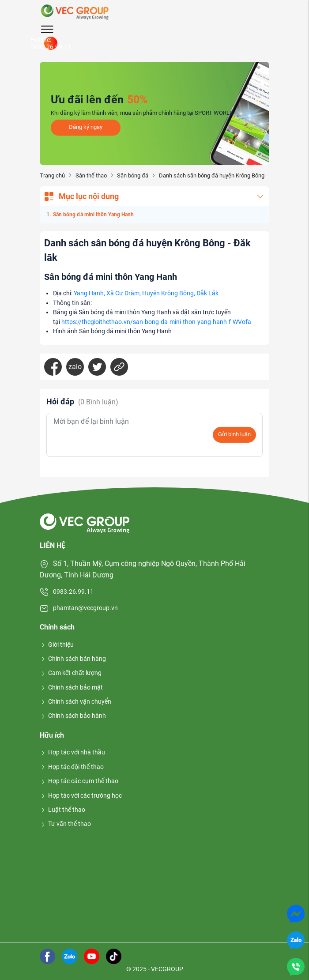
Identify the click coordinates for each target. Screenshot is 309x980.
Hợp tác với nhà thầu (72, 752)
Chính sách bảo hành (73, 716)
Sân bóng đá (133, 175)
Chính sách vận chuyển (75, 701)
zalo (75, 367)
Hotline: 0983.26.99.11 (51, 43)
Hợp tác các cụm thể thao (79, 781)
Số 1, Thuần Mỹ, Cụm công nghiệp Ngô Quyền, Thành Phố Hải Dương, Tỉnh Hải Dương (143, 569)
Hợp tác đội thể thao (72, 767)
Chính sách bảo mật (71, 687)
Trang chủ (52, 175)
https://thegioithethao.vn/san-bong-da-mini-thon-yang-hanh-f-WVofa (156, 322)
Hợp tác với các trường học (81, 795)
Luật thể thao (62, 810)
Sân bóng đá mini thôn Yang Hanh (93, 215)
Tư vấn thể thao (65, 824)
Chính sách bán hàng (73, 659)
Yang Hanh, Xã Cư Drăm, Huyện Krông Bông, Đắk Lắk (146, 293)
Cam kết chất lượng (71, 673)
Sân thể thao (91, 175)
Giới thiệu (57, 645)
